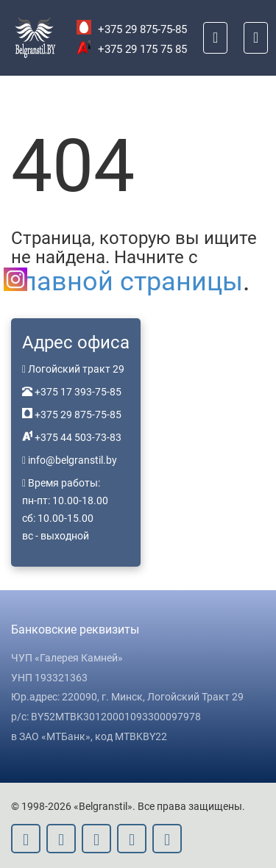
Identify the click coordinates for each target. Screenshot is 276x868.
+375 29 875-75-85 (132, 29)
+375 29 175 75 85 (132, 49)
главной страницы (127, 281)
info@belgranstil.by (72, 460)
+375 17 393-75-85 (77, 392)
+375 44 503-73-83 (77, 437)
